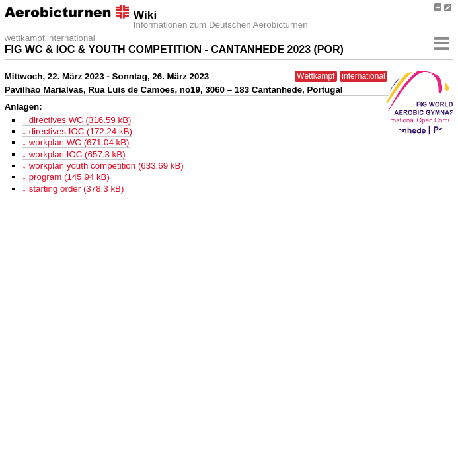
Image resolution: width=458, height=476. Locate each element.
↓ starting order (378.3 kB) (73, 189)
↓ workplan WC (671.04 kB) (75, 142)
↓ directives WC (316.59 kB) (76, 120)
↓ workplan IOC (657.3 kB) (73, 154)
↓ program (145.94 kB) (66, 177)
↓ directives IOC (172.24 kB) (77, 131)
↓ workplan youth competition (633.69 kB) (102, 166)
